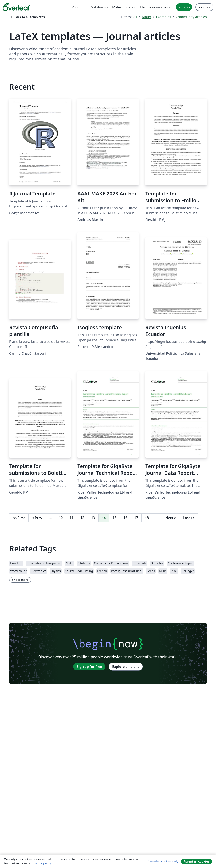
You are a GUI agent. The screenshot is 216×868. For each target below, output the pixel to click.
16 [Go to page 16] (125, 518)
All (135, 17)
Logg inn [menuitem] (204, 7)
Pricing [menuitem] (131, 7)
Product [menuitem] (78, 7)
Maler (146, 17)
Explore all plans (126, 667)
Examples (163, 17)
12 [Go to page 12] (82, 518)
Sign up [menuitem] (184, 7)
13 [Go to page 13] (93, 518)
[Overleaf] (16, 7)
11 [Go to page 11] (72, 518)
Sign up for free (89, 667)
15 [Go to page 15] (115, 518)
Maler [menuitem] (117, 7)
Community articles (191, 17)
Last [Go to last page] (189, 518)
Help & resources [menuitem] (154, 7)
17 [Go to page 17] (136, 518)
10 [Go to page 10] (61, 518)
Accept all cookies (196, 861)
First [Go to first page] (19, 518)
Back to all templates (27, 17)
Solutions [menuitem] (98, 7)
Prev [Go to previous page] (37, 518)
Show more (20, 580)
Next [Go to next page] (171, 518)
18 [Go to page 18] (147, 518)
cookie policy (42, 863)
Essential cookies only (163, 861)
